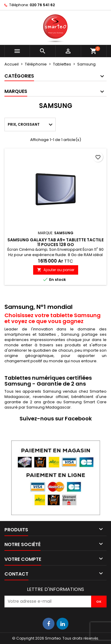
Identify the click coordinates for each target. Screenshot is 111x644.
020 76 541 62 (42, 5)
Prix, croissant (31, 125)
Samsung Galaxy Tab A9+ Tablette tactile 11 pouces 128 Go (55, 242)
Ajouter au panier (56, 270)
